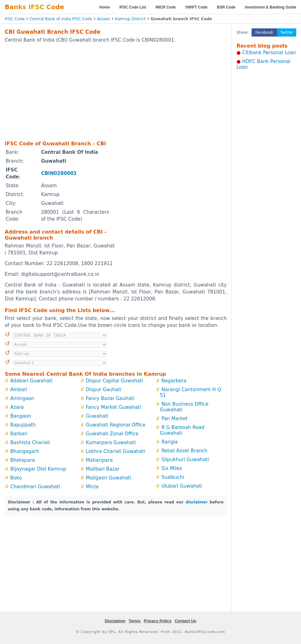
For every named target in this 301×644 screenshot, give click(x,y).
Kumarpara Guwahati (111, 443)
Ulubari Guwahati (182, 486)
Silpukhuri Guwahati (185, 460)
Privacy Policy (158, 621)
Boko (16, 478)
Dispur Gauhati (104, 390)
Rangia (170, 442)
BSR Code (226, 7)
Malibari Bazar (103, 469)
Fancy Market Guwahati (114, 407)
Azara (17, 407)
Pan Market (175, 419)
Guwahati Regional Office (116, 425)
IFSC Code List (133, 7)
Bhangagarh (25, 451)
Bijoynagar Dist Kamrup (38, 469)
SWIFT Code (196, 7)
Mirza (92, 487)
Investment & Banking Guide (271, 7)
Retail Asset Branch (185, 451)
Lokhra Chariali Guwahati (116, 451)
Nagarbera (174, 381)
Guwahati (97, 416)
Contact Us (186, 621)
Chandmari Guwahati (35, 487)
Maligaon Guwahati (109, 478)
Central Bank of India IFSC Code (61, 19)
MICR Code (166, 7)
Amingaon (22, 398)
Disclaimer (115, 621)
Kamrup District (130, 19)
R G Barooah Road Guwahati (182, 430)
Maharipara (99, 460)
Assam (103, 19)
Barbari (19, 434)
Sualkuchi (173, 477)
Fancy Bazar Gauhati (110, 398)
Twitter (287, 32)
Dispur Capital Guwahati (115, 381)
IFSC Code (15, 19)
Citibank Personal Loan (269, 53)
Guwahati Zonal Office (112, 434)
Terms (134, 621)
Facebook (264, 32)
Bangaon (21, 416)
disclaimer (196, 502)
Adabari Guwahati (31, 381)
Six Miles (172, 468)
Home (105, 7)
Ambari (19, 390)
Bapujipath (23, 425)
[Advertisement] (105, 91)
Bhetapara (23, 460)
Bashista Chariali (30, 443)
